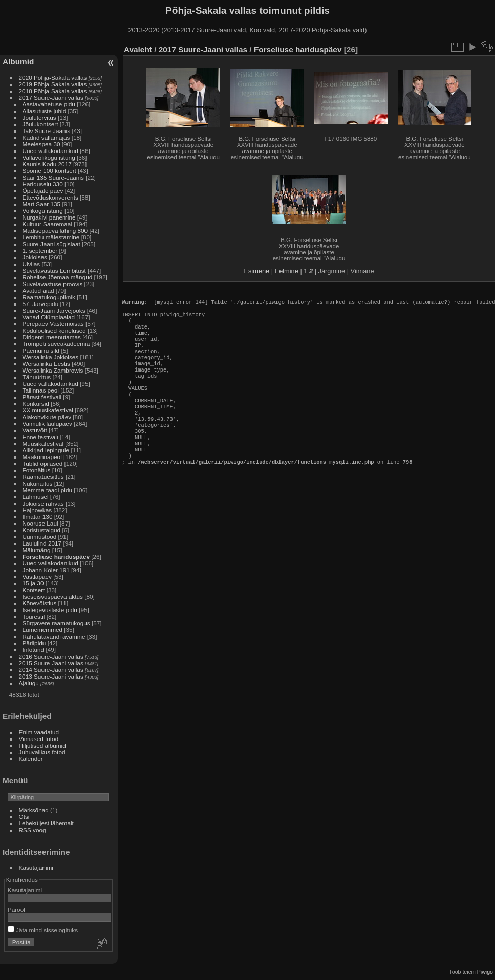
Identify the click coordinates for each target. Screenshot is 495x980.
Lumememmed (42, 630)
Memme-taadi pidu (47, 490)
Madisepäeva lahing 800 (55, 231)
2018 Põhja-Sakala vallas (53, 91)
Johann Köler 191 (46, 570)
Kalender (31, 759)
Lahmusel (36, 497)
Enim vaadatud (39, 732)
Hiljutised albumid (42, 745)
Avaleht (138, 49)
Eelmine (287, 271)
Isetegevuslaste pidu (50, 610)
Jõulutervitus (39, 117)
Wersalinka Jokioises (51, 357)
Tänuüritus (37, 377)
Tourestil (34, 616)
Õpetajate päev (43, 191)
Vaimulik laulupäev (47, 423)
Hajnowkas (37, 510)
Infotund (34, 650)
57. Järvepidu (41, 304)
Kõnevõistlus (40, 603)
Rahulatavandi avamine (54, 636)
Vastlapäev (37, 576)
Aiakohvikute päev (47, 417)
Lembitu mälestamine (51, 237)
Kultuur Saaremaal (47, 224)
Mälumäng (37, 550)
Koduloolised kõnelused (54, 330)
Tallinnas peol (41, 390)
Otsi (24, 816)
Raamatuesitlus (43, 477)
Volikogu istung (43, 211)
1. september (40, 251)
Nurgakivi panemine (49, 217)
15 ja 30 (33, 583)
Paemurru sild (41, 350)
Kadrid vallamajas (46, 137)
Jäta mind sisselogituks (43, 930)
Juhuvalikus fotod (42, 752)
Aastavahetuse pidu (49, 104)
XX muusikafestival (48, 410)
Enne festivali (40, 437)
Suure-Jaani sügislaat (51, 244)
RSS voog (33, 830)
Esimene (256, 271)
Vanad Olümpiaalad (49, 317)
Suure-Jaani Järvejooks (54, 310)
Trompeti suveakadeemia (56, 344)
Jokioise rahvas (43, 503)
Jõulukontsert (40, 124)
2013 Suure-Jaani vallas (51, 676)
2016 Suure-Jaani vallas (51, 656)
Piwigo (485, 972)
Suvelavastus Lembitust (54, 270)
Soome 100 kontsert (49, 171)
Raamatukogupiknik (49, 297)
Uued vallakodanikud (50, 151)
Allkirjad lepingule (46, 450)
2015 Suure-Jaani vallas (51, 663)
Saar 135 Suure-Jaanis (53, 177)
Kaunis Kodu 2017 (47, 164)
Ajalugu (29, 683)
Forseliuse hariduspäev (56, 557)
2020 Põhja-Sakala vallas (53, 78)
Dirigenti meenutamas (52, 337)
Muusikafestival (43, 443)
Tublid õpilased (43, 463)
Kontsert (34, 590)
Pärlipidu (34, 643)
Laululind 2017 (42, 543)
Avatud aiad (38, 290)
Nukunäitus (38, 483)
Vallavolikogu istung (49, 157)
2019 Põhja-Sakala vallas (53, 84)
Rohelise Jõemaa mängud (58, 277)
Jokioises (35, 257)
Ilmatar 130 (38, 517)
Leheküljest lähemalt (46, 823)
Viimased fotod (39, 739)
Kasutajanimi (36, 868)
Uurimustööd (40, 537)
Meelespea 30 (41, 144)
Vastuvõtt (35, 430)
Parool (16, 910)
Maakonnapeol (43, 457)
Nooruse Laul (40, 523)
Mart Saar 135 (42, 204)
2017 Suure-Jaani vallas (51, 97)
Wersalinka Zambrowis (53, 370)
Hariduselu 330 (43, 184)
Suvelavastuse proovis (53, 284)
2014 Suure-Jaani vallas (51, 670)
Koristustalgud (42, 530)
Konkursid (36, 404)
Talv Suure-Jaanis (47, 131)
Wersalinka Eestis (46, 364)
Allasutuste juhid (45, 111)
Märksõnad (34, 810)
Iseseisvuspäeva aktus (53, 596)
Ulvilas (31, 264)
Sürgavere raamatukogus (56, 623)
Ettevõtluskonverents (50, 197)
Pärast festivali (42, 397)
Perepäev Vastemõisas (53, 324)
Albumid (18, 62)
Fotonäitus (37, 470)
